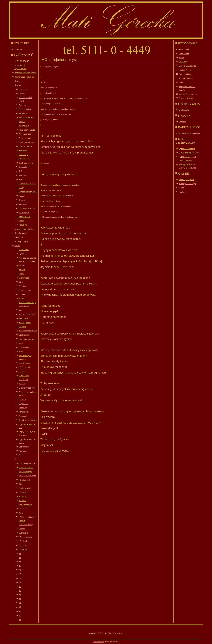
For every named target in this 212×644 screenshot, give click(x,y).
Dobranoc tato (25, 290)
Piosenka (23, 509)
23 (20, 558)
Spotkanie (23, 408)
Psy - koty (183, 62)
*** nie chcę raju (26, 537)
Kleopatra (23, 204)
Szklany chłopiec (22, 241)
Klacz (21, 513)
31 (20, 591)
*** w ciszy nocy (25, 505)
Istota (21, 351)
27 (20, 574)
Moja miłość (24, 278)
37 (20, 615)
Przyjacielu (23, 545)
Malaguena (23, 533)
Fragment (23, 416)
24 (20, 562)
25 (20, 566)
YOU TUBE (19, 49)
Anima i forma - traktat (24, 229)
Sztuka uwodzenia (27, 117)
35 (20, 607)
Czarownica (24, 447)
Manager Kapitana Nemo (190, 133)
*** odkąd (23, 541)
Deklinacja (23, 155)
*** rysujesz (24, 549)
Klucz (21, 310)
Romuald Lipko (185, 74)
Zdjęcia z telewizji (186, 98)
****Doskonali (24, 367)
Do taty (22, 294)
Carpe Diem (24, 250)
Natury (21, 188)
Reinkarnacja (24, 480)
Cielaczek (19, 237)
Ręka (21, 179)
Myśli (21, 343)
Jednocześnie (25, 217)
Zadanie (22, 105)
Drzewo (22, 200)
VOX (181, 82)
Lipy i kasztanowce (27, 339)
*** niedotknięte (25, 472)
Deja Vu (18, 85)
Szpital (22, 265)
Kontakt (182, 192)
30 (20, 587)
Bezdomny (23, 318)
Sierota (22, 270)
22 (20, 554)
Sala (21, 282)
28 (20, 578)
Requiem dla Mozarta (28, 420)
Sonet (21, 298)
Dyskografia (184, 110)
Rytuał (21, 254)
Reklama (22, 175)
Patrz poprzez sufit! (27, 130)
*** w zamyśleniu (26, 468)
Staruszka (23, 167)
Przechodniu (24, 213)
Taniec (21, 196)
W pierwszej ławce (27, 208)
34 (20, 603)
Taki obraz (23, 451)
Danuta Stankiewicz (187, 66)
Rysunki (182, 122)
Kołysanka (23, 404)
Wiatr (21, 455)
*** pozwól (23, 492)
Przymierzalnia (25, 109)
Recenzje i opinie (186, 180)
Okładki (18, 81)
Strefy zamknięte (26, 163)
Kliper (21, 484)
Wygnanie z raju (26, 134)
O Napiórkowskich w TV (189, 153)
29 (20, 582)
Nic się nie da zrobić (27, 314)
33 (20, 599)
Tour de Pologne (186, 78)
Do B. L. (22, 371)
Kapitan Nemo (185, 70)
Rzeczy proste (25, 323)
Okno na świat (25, 138)
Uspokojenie (24, 335)
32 (20, 595)
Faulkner (22, 501)
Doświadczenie (25, 146)
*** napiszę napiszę (27, 463)
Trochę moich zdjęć (187, 184)
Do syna (22, 327)
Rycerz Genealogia (187, 149)
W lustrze (23, 89)
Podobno (23, 286)
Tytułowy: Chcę (25, 488)
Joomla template (99, 642)
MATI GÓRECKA (22, 61)
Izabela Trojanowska (188, 94)
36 (20, 611)
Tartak (182, 58)
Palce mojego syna (27, 142)
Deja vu (22, 93)
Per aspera (23, 412)
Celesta (182, 188)
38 (20, 620)
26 (20, 570)
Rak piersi (23, 150)
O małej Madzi (21, 233)
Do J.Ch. (22, 399)
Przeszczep (24, 159)
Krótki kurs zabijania (27, 183)
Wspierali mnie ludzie (28, 331)
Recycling (23, 225)
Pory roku (23, 496)
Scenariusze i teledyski (24, 77)
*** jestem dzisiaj (26, 525)
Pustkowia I (184, 49)
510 (20, 171)
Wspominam (24, 347)
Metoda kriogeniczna (28, 192)
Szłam (17, 246)
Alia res (22, 122)
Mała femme (24, 376)
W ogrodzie (24, 380)
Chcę (17, 459)
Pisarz (21, 221)
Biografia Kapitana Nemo (25, 73)
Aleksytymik (24, 126)
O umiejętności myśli (28, 388)
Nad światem (24, 363)
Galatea (22, 529)
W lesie (22, 384)
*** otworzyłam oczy (27, 476)
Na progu (23, 113)
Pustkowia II (184, 54)
